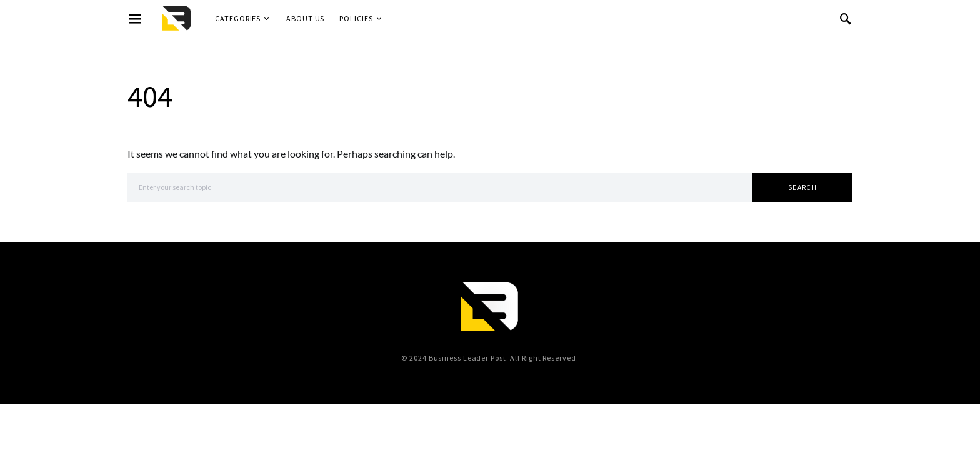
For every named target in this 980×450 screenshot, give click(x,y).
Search (802, 187)
